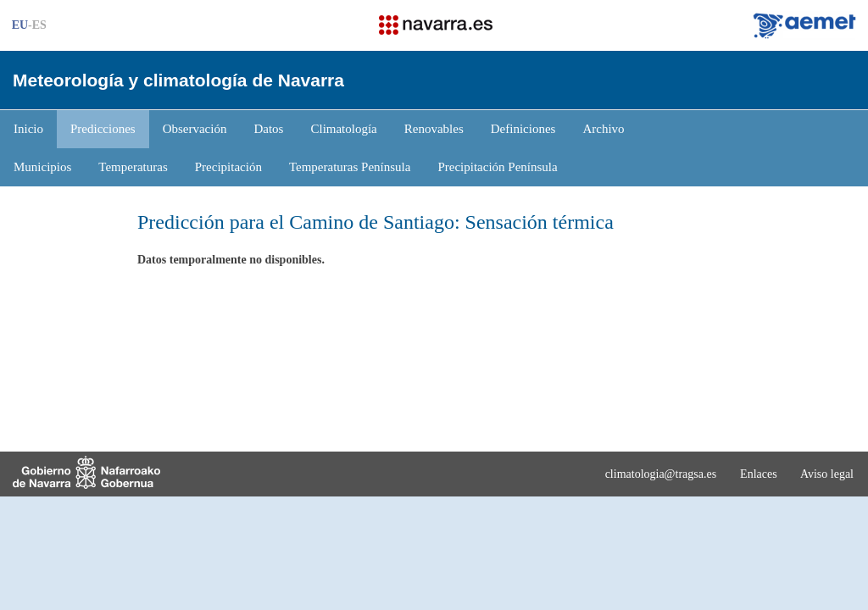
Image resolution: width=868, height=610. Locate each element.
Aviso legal (827, 474)
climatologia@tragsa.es (661, 474)
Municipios (42, 167)
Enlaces (759, 474)
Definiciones (523, 129)
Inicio (28, 129)
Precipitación (228, 167)
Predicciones (103, 129)
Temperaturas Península (350, 167)
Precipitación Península (497, 167)
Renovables (434, 129)
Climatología (343, 129)
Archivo (603, 129)
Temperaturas (133, 167)
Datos (268, 129)
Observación (195, 129)
